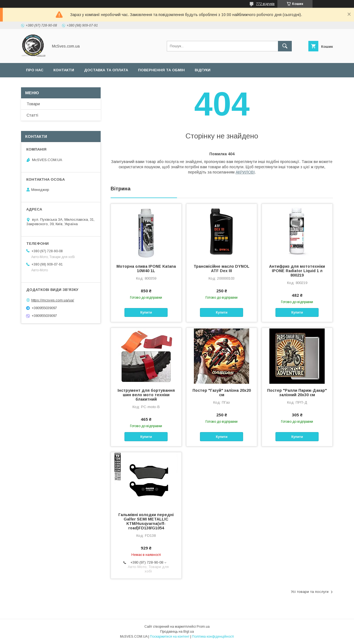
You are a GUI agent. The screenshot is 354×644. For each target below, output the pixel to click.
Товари (33, 104)
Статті (32, 115)
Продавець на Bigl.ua (177, 632)
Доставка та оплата (106, 70)
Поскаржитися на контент (170, 637)
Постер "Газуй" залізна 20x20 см (222, 393)
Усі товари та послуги (310, 592)
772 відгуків (265, 4)
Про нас (35, 70)
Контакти (64, 70)
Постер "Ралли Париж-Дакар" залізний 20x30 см (297, 393)
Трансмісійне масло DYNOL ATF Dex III (222, 269)
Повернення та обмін (161, 70)
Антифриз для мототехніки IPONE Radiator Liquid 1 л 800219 (297, 271)
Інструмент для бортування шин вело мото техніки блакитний (146, 395)
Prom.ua (203, 627)
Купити (146, 312)
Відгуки (203, 70)
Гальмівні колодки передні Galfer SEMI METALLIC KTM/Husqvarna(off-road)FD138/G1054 (146, 521)
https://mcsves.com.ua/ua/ (53, 300)
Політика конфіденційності (213, 637)
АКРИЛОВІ (245, 172)
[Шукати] (285, 46)
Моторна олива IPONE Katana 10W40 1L (146, 269)
